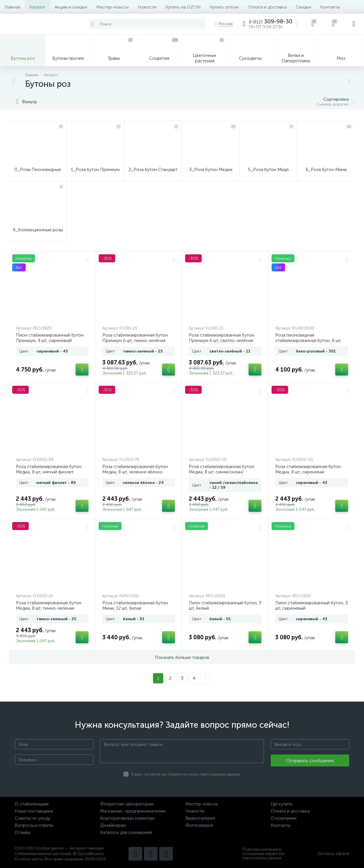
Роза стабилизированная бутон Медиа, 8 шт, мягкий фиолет (49, 469)
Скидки (303, 7)
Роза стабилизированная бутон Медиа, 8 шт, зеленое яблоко (135, 469)
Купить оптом (224, 7)
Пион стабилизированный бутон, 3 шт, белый (225, 605)
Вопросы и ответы (34, 825)
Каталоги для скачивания (126, 832)
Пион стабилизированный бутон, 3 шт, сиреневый (312, 605)
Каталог (37, 7)
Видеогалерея (200, 818)
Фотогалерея (199, 825)
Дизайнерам (113, 825)
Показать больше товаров (182, 657)
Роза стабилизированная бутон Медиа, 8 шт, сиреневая (308, 469)
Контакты (330, 7)
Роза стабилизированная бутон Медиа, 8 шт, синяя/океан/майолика (222, 472)
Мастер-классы (112, 7)
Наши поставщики (34, 811)
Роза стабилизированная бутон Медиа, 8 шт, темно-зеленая (49, 605)
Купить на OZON (183, 7)
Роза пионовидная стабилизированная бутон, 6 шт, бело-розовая (308, 340)
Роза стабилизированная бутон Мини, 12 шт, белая (135, 605)
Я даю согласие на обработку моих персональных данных (186, 774)
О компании (284, 818)
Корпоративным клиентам (127, 818)
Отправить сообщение (310, 761)
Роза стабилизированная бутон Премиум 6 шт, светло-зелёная (222, 338)
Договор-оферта (334, 854)
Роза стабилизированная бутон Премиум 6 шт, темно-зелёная (135, 338)
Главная (12, 7)
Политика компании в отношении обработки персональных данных (263, 854)
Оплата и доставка (267, 7)
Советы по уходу (33, 818)
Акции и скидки (71, 7)
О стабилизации (32, 804)
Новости (147, 7)
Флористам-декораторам (127, 804)
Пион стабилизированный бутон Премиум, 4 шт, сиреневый (50, 338)
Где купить (282, 804)
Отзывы (23, 832)
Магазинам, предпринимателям (133, 811)
